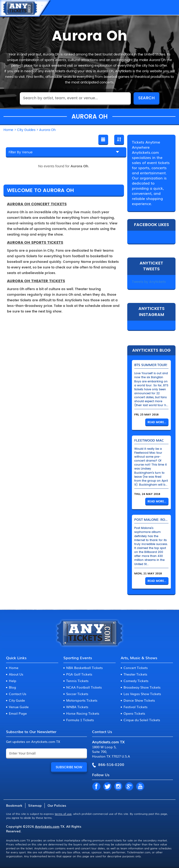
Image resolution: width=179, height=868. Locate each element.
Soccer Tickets (77, 694)
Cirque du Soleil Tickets (142, 720)
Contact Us (18, 694)
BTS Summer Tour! (151, 365)
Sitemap (35, 805)
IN (118, 787)
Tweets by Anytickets (149, 282)
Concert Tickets (136, 668)
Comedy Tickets (136, 681)
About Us (16, 674)
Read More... (157, 422)
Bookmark (14, 805)
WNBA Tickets (77, 707)
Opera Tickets (134, 713)
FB (96, 787)
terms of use (63, 814)
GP (129, 787)
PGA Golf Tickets (79, 674)
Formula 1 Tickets (80, 720)
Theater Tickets (135, 674)
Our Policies (57, 805)
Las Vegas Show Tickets (142, 694)
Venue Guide (19, 707)
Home (14, 668)
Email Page (18, 713)
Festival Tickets (136, 707)
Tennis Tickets (77, 681)
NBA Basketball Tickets (84, 668)
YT (140, 787)
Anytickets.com (47, 826)
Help (13, 681)
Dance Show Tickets (139, 700)
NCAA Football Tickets (84, 687)
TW (107, 787)
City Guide (17, 700)
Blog (12, 687)
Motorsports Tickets (82, 700)
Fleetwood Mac (149, 440)
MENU (171, 7)
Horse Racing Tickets (83, 713)
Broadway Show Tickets (142, 687)
